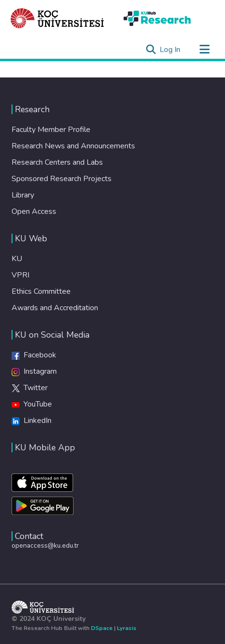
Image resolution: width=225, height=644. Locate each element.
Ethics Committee (41, 291)
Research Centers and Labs (57, 162)
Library (23, 195)
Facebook (34, 355)
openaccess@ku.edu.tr (45, 545)
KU (17, 259)
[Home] (57, 18)
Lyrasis (127, 628)
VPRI (20, 275)
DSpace (102, 628)
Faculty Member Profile (51, 130)
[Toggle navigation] (204, 50)
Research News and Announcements (73, 146)
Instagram (34, 371)
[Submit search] (151, 50)
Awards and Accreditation (55, 308)
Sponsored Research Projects (62, 179)
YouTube (32, 404)
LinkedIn (31, 421)
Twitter (30, 388)
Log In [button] (170, 50)
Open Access (34, 211)
